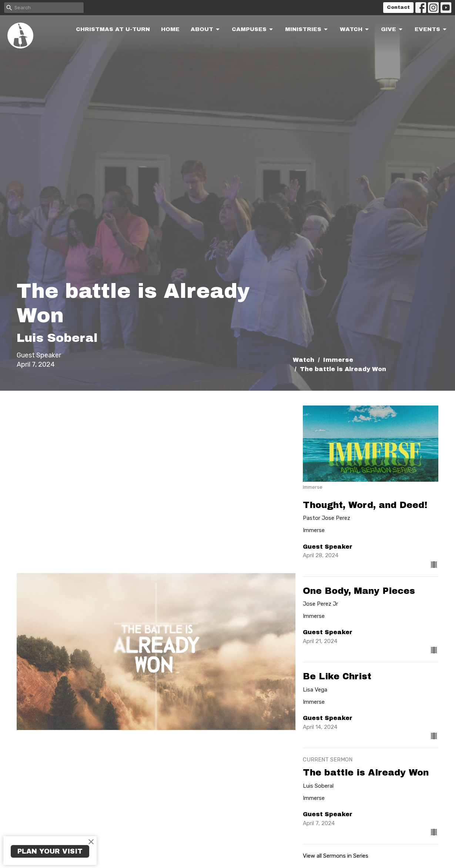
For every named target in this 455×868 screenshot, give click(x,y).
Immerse (338, 360)
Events (431, 30)
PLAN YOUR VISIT (50, 851)
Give (392, 30)
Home (170, 29)
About (206, 30)
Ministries (307, 30)
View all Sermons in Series (336, 856)
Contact (398, 7)
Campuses (253, 30)
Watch (355, 30)
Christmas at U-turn (113, 29)
